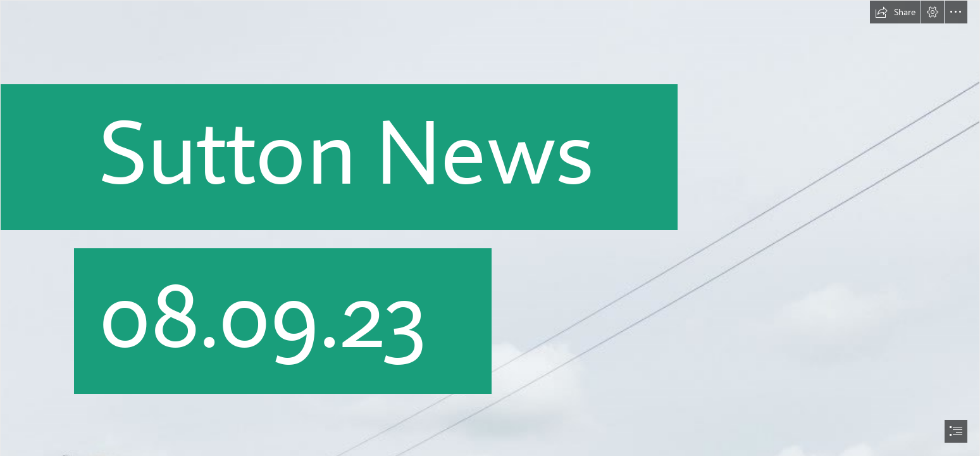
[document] (490, 228)
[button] (895, 12)
